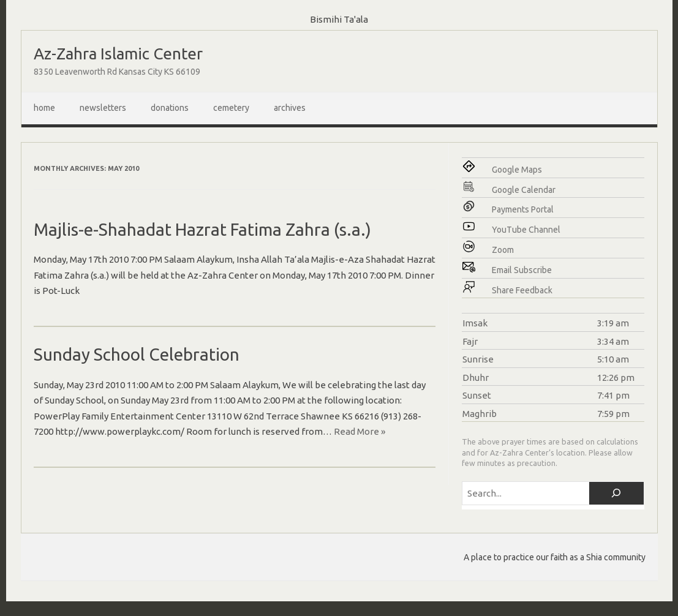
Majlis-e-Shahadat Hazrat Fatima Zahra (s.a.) (202, 229)
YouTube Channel (526, 230)
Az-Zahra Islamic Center (118, 54)
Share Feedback (522, 290)
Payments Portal (523, 209)
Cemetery (231, 108)
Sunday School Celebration (137, 354)
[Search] (616, 493)
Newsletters (103, 108)
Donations (170, 108)
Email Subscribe (522, 270)
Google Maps (517, 170)
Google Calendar (524, 190)
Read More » (360, 431)
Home (44, 108)
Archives (290, 108)
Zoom (503, 250)
